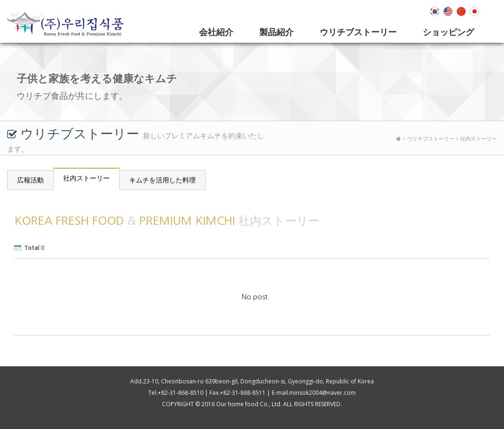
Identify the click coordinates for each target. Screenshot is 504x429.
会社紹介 (216, 32)
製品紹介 (276, 32)
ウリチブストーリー (358, 32)
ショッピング (448, 32)
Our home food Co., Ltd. (249, 404)
